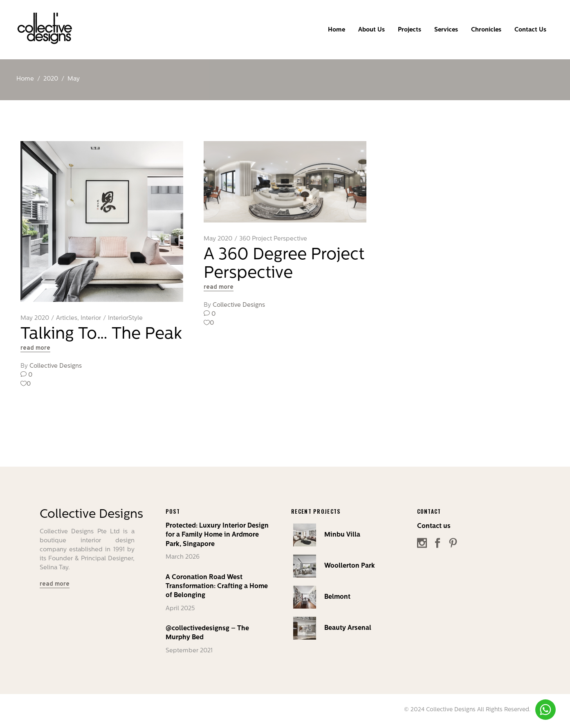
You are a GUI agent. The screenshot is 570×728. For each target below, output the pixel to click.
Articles (67, 318)
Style (136, 318)
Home (25, 79)
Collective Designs (56, 366)
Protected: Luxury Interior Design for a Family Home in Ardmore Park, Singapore (217, 535)
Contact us (434, 526)
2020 (51, 79)
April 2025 (180, 609)
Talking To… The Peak (101, 335)
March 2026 (183, 557)
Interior (91, 318)
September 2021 (189, 651)
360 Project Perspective (273, 239)
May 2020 (35, 318)
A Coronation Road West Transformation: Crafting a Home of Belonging (217, 587)
